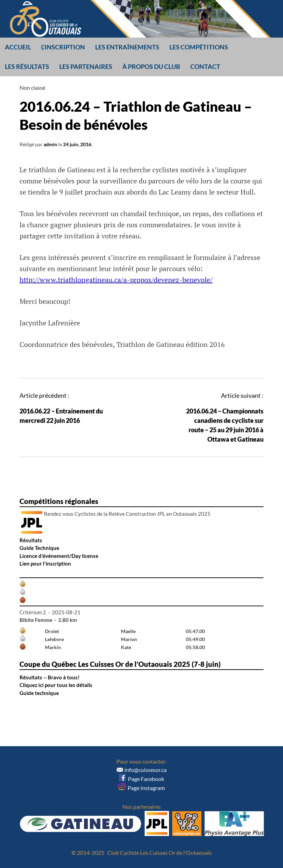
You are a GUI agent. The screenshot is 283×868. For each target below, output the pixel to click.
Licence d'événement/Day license (59, 556)
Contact (205, 66)
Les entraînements (127, 47)
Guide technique (39, 693)
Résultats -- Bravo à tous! (49, 677)
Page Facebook (141, 779)
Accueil (18, 47)
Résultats (31, 540)
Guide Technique (39, 548)
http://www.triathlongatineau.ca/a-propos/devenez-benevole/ (116, 280)
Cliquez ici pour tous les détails (56, 685)
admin (50, 144)
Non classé (32, 88)
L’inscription (63, 47)
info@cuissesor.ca (146, 770)
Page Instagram (142, 788)
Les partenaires (86, 66)
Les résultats (27, 66)
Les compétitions (199, 47)
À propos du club (151, 66)
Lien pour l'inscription (45, 563)
